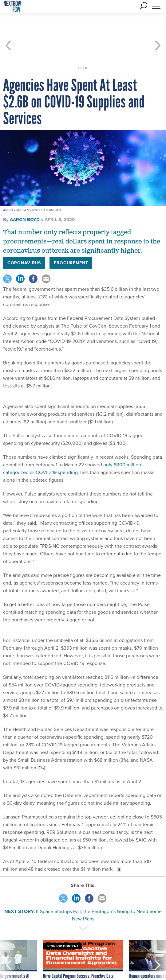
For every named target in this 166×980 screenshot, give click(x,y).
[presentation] (8, 944)
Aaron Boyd (25, 197)
